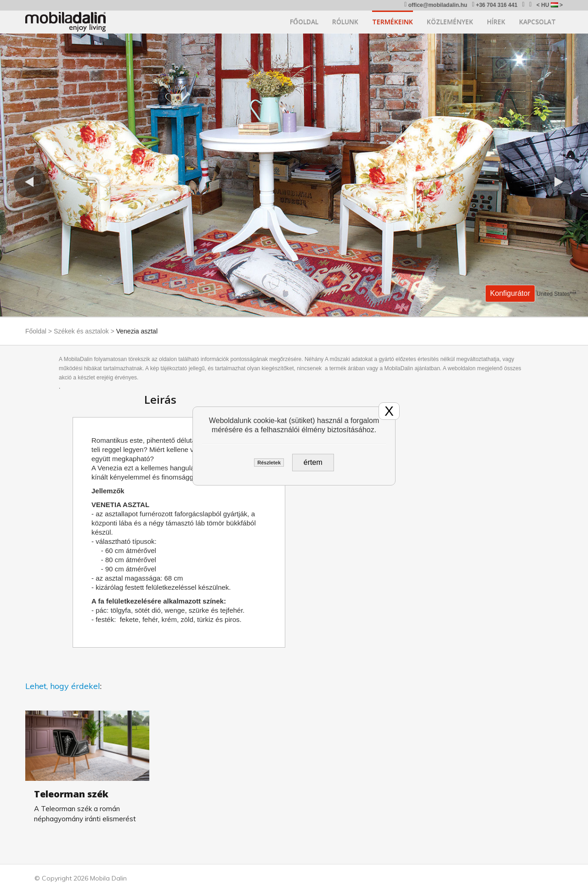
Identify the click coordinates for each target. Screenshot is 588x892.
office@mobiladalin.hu (436, 5)
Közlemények (450, 22)
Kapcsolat (537, 22)
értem (313, 462)
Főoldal (304, 22)
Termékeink (393, 22)
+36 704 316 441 (495, 5)
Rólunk (345, 22)
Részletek (269, 463)
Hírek (496, 22)
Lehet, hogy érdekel (63, 686)
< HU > (550, 5)
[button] (30, 182)
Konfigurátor (510, 293)
